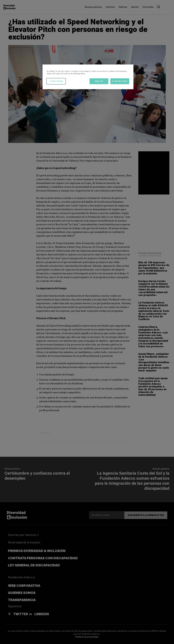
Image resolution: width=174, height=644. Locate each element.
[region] (88, 77)
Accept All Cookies (120, 81)
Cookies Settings (56, 81)
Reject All (99, 81)
